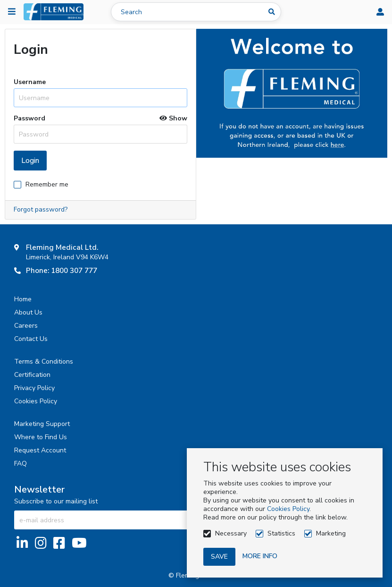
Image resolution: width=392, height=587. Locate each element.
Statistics (281, 533)
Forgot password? (41, 209)
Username (30, 82)
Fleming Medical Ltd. (62, 247)
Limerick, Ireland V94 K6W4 (67, 257)
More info (260, 556)
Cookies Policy (288, 509)
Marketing (331, 533)
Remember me (47, 184)
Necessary (231, 533)
